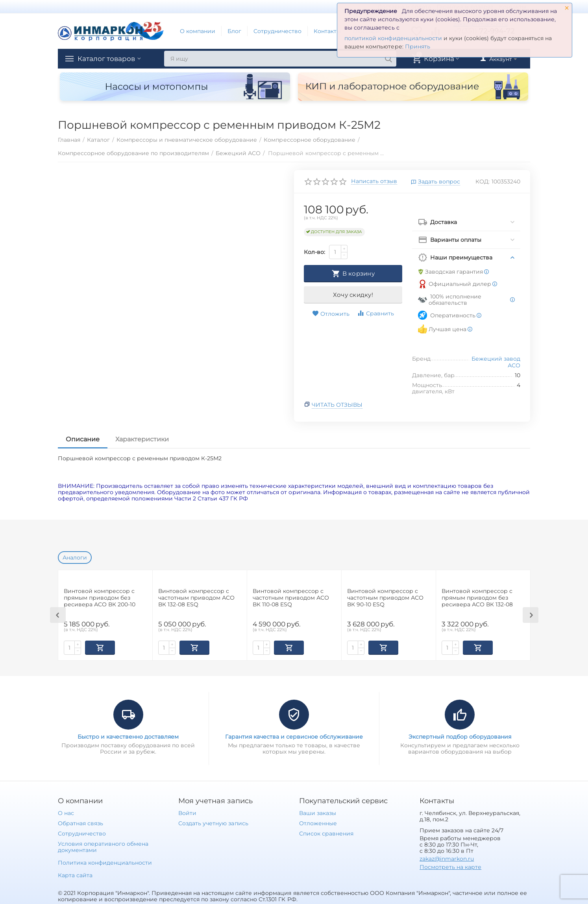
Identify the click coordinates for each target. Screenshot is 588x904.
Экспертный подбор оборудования (460, 736)
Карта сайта (75, 874)
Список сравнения (326, 833)
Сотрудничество (277, 31)
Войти (187, 812)
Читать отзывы (337, 405)
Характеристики (142, 439)
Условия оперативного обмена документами (103, 846)
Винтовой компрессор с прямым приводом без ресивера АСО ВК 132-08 (477, 598)
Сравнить (375, 313)
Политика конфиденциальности (105, 862)
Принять (418, 46)
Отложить (331, 314)
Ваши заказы (318, 812)
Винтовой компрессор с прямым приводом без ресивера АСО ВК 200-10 (100, 598)
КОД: (483, 182)
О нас (66, 812)
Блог (234, 31)
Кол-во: (314, 252)
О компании (198, 31)
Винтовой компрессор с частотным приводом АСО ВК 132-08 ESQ (196, 598)
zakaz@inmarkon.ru (447, 858)
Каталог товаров (108, 59)
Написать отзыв (374, 182)
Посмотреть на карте (450, 866)
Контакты (327, 31)
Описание (83, 439)
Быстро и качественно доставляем (128, 736)
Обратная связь (80, 822)
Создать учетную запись (213, 822)
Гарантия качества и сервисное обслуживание (294, 736)
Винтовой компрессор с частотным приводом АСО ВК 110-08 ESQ (291, 598)
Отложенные (318, 822)
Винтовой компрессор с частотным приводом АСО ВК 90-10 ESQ (385, 598)
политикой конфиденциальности (393, 38)
